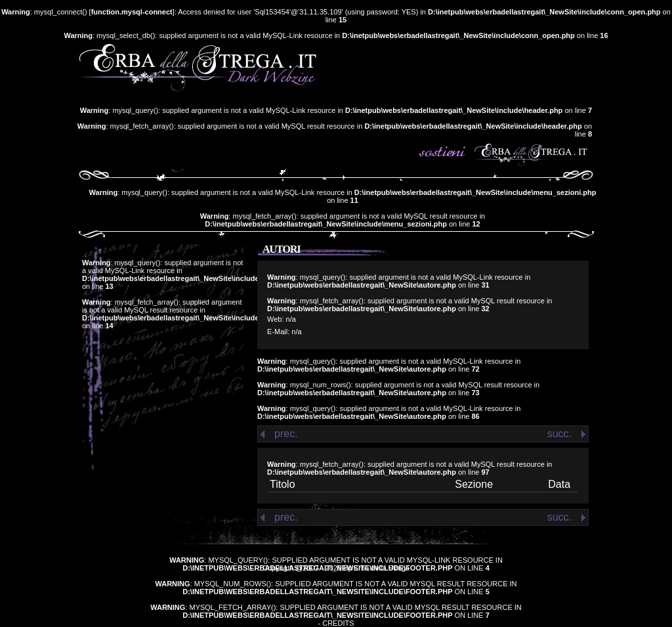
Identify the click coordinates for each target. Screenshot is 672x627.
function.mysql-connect (132, 12)
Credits (338, 623)
